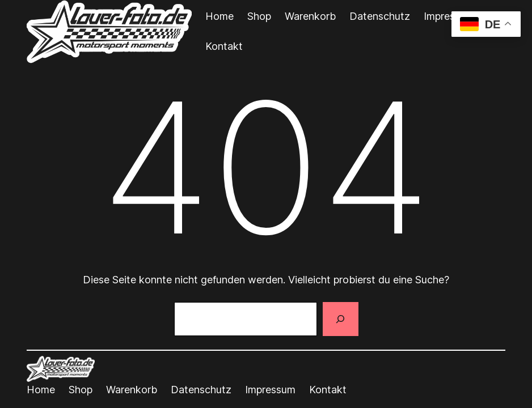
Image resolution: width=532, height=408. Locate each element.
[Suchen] (340, 319)
